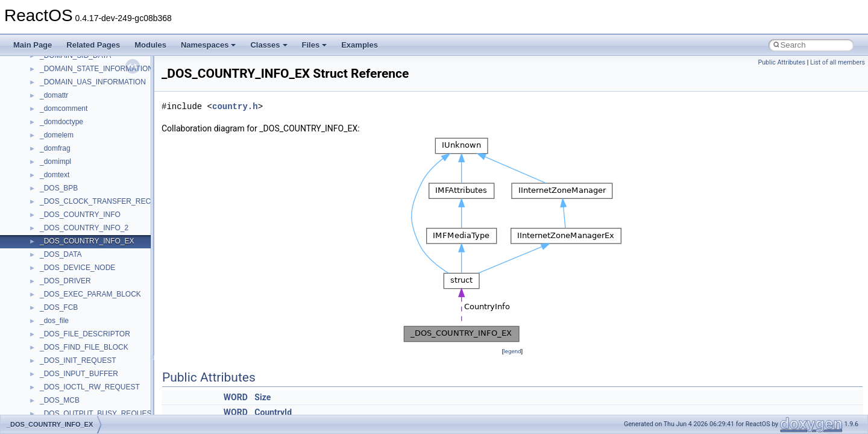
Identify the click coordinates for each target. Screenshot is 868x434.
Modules (150, 45)
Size (263, 397)
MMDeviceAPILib (68, 317)
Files (315, 45)
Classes (269, 45)
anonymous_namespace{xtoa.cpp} (95, 131)
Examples (360, 45)
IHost (48, 251)
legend (512, 351)
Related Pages (93, 45)
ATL (46, 145)
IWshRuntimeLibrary (73, 264)
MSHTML (55, 330)
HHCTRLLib (59, 237)
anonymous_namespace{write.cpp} (96, 118)
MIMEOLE (56, 304)
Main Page (33, 45)
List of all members (838, 62)
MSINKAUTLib (63, 357)
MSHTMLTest (61, 344)
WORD (236, 397)
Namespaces (209, 45)
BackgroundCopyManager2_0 (88, 171)
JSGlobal (55, 277)
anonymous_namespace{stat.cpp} (94, 78)
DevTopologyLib (65, 211)
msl (46, 370)
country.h (235, 106)
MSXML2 (55, 410)
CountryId (273, 412)
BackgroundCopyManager (82, 158)
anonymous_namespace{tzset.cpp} (96, 105)
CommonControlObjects (78, 198)
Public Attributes (782, 62)
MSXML (53, 397)
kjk (44, 291)
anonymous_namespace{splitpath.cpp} (102, 65)
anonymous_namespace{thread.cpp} (99, 92)
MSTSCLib (57, 383)
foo (45, 224)
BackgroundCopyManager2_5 (88, 184)
